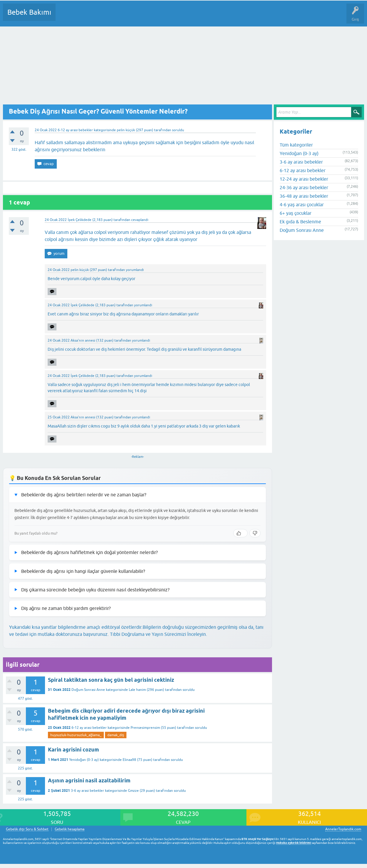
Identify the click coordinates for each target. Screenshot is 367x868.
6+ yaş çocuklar (296, 213)
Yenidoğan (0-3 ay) (84, 760)
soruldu (178, 130)
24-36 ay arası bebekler (304, 187)
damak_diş (116, 735)
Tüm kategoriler (296, 145)
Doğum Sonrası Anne (88, 690)
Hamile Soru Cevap (247, 16)
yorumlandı (135, 270)
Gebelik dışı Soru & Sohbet (27, 829)
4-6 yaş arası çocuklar (302, 204)
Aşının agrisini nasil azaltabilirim (89, 780)
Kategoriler (120, 16)
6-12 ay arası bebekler (75, 130)
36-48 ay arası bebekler (304, 196)
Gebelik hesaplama (70, 829)
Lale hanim (137, 690)
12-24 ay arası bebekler (304, 179)
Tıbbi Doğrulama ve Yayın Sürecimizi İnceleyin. (159, 634)
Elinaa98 (129, 760)
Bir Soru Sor (169, 16)
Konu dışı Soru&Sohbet (205, 16)
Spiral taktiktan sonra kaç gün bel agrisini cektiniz (111, 680)
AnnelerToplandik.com (343, 829)
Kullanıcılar (145, 16)
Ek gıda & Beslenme (300, 222)
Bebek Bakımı (29, 12)
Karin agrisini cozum (74, 750)
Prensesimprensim (145, 728)
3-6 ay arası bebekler (87, 791)
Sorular (66, 16)
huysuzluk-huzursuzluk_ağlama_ (76, 735)
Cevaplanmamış (91, 16)
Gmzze (133, 791)
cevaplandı (140, 220)
